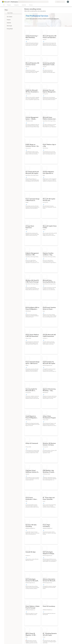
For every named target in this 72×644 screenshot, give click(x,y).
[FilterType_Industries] (6, 23)
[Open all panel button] (4, 5)
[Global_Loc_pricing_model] (6, 29)
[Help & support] (51, 2)
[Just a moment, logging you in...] (68, 2)
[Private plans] (54, 2)
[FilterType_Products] (6, 20)
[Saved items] (52, 2)
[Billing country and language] (60, 2)
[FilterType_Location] (6, 17)
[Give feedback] (49, 2)
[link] (33, 42)
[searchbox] (15, 13)
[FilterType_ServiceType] (6, 26)
